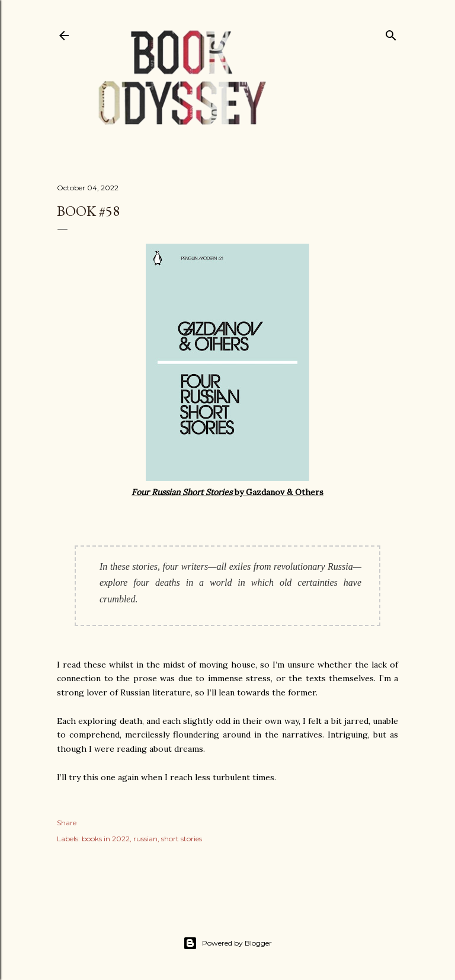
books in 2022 (106, 839)
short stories (182, 839)
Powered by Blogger (227, 943)
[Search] (391, 33)
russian (145, 839)
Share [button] (67, 823)
